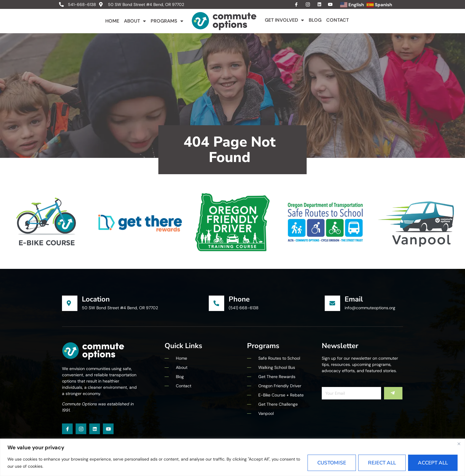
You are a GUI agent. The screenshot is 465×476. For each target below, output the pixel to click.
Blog (315, 20)
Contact (337, 20)
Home (112, 21)
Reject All (382, 463)
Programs (167, 21)
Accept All (433, 463)
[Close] (459, 444)
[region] (232, 457)
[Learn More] (135, 303)
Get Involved (284, 20)
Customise (332, 463)
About (135, 21)
